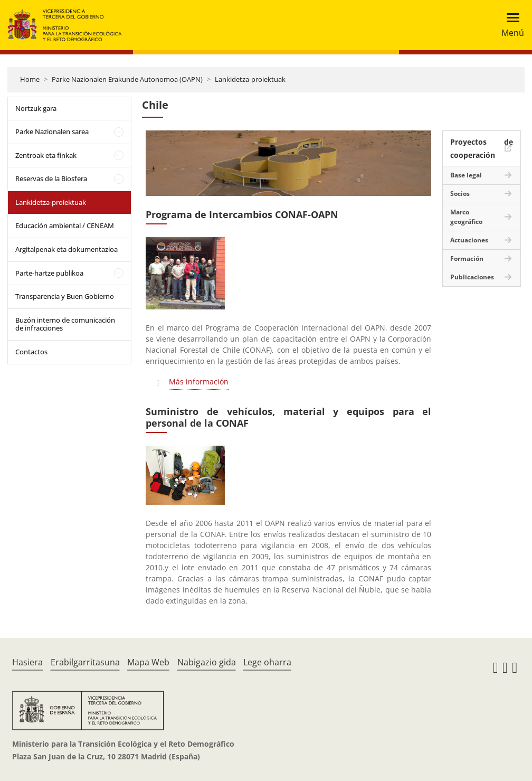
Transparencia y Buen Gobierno (65, 296)
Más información (199, 382)
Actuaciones (469, 240)
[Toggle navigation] (510, 25)
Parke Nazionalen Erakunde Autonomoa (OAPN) (127, 79)
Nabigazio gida (207, 662)
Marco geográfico (466, 217)
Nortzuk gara (36, 108)
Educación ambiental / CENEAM (65, 225)
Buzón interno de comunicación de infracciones (65, 324)
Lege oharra (267, 662)
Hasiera (27, 662)
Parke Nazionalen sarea (52, 131)
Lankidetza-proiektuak (250, 79)
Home (30, 79)
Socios (460, 194)
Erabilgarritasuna (85, 662)
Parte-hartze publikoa (49, 273)
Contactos (31, 352)
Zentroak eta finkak (46, 155)
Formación (467, 258)
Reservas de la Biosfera (51, 178)
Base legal (466, 175)
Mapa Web (148, 662)
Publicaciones (472, 277)
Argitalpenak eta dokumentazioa (66, 249)
